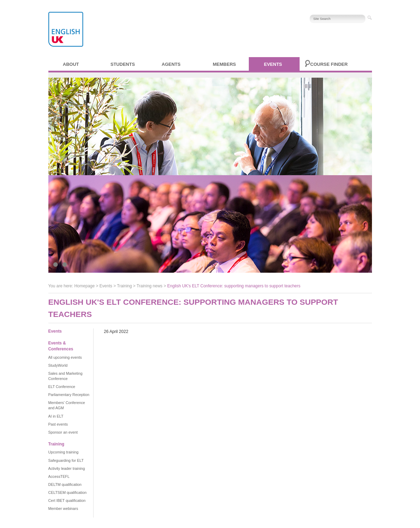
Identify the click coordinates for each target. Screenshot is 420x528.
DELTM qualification (65, 484)
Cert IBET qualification (67, 500)
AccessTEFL (59, 476)
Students (123, 64)
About (71, 64)
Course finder (329, 64)
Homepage (84, 286)
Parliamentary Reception (69, 395)
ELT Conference (62, 387)
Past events (58, 424)
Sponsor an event (63, 432)
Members (224, 64)
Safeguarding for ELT (66, 460)
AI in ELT (56, 416)
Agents (171, 64)
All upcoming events (65, 357)
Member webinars (63, 508)
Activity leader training (67, 468)
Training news (150, 286)
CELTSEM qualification (68, 492)
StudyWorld (58, 365)
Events (273, 64)
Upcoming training (64, 452)
